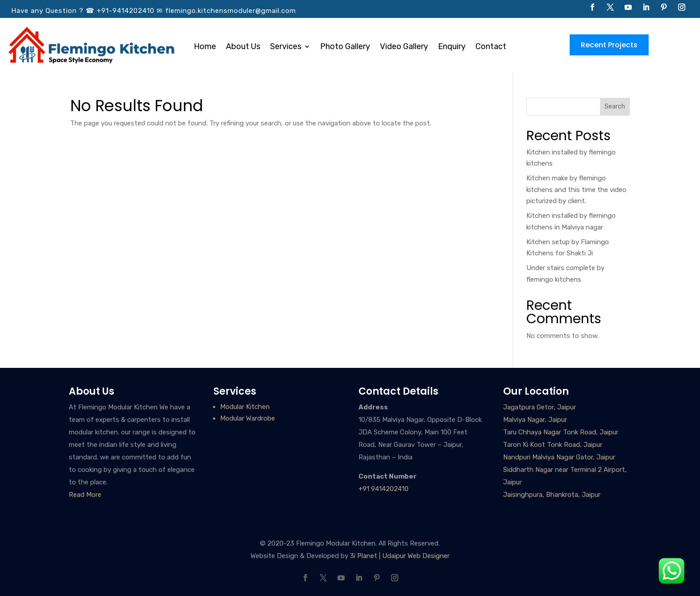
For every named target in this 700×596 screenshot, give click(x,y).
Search (615, 106)
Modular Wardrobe (248, 418)
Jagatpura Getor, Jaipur (540, 407)
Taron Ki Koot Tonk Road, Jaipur (553, 445)
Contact (491, 47)
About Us (243, 47)
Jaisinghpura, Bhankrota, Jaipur (552, 495)
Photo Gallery (345, 47)
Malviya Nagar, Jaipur (535, 420)
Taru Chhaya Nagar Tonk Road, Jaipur (561, 432)
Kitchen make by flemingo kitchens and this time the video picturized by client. (576, 190)
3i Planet (364, 556)
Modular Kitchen (245, 407)
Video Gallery (404, 47)
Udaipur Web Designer (416, 556)
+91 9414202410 (383, 489)
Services (286, 47)
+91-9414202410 (126, 11)
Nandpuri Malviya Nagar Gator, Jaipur (559, 457)
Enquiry (452, 47)
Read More (85, 495)
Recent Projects (609, 45)
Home (205, 47)
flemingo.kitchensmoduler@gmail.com (231, 11)
